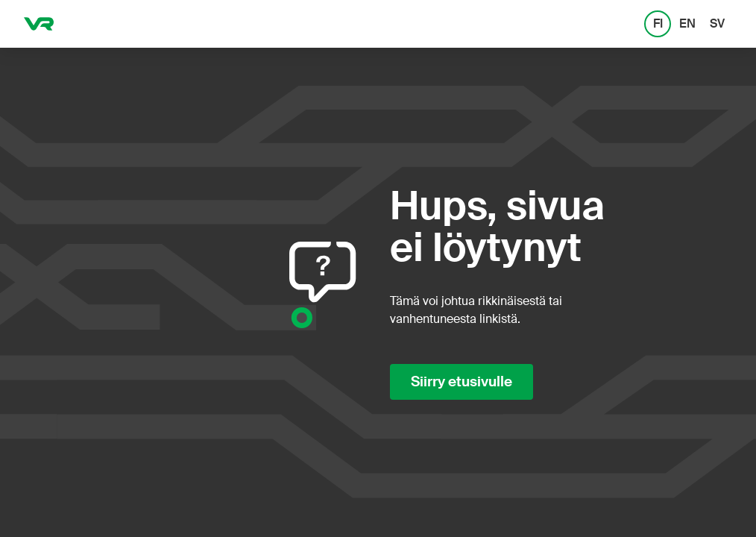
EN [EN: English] (687, 23)
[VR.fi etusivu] (39, 24)
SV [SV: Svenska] (717, 23)
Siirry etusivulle (462, 382)
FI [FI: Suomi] (658, 23)
